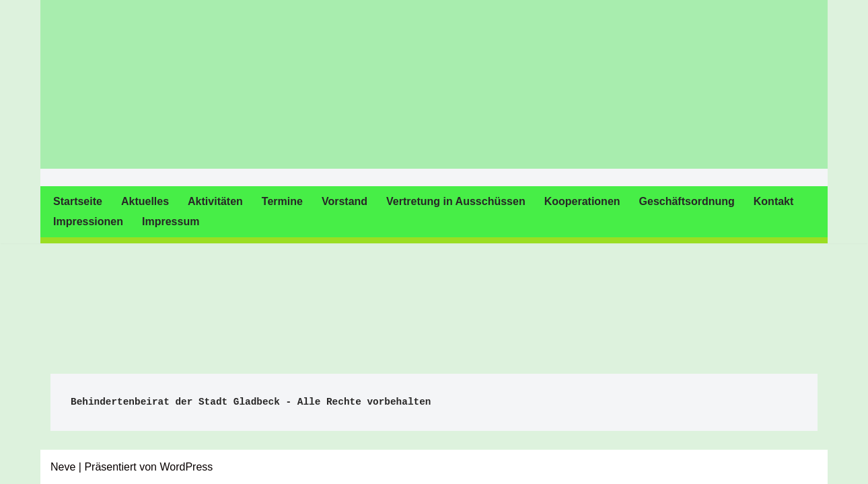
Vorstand (345, 201)
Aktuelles (145, 201)
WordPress (186, 467)
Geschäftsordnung (687, 201)
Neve (63, 467)
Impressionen (88, 221)
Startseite (78, 201)
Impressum (171, 221)
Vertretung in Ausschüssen (456, 201)
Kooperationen (582, 201)
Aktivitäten (215, 201)
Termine (282, 201)
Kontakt (774, 201)
